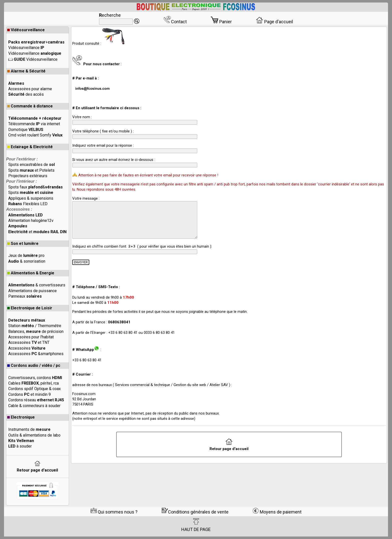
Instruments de (29, 429)
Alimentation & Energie (31, 273)
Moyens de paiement (277, 512)
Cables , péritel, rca (33, 383)
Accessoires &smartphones (36, 354)
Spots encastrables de (31, 165)
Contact (175, 22)
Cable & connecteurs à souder (34, 406)
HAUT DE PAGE (196, 525)
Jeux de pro (26, 256)
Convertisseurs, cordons (35, 378)
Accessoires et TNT (29, 342)
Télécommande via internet (34, 124)
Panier (221, 22)
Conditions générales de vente (195, 512)
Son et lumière (23, 244)
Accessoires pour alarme (30, 89)
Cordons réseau (36, 400)
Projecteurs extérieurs (28, 176)
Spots (31, 193)
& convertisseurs (37, 285)
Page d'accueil (274, 22)
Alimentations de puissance (32, 291)
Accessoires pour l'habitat (31, 337)
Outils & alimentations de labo (34, 435)
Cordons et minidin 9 (29, 394)
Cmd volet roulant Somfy (35, 135)
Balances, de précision (36, 331)
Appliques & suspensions (31, 198)
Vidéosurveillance (26, 30)
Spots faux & (35, 187)
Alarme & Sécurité (26, 71)
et (37, 232)
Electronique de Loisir (30, 308)
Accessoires (27, 348)
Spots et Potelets (31, 170)
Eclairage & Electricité (30, 147)
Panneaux (25, 296)
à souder (20, 446)
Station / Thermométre (35, 326)
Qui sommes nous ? (114, 512)
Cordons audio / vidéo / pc (34, 365)
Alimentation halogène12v (31, 221)
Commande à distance (30, 106)
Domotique (26, 130)
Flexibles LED (28, 204)
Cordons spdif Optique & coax (34, 389)
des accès (26, 94)
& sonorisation (27, 261)
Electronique (21, 417)
